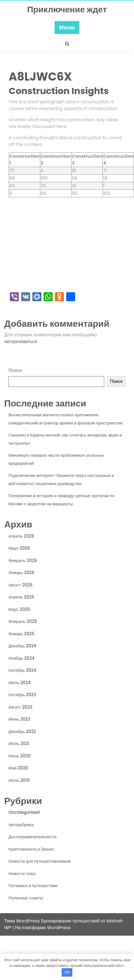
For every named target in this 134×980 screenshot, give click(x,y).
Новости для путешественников (40, 861)
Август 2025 (21, 585)
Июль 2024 (20, 683)
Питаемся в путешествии (33, 886)
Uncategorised (24, 812)
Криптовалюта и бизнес (32, 849)
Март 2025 (19, 609)
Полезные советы (26, 898)
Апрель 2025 (21, 597)
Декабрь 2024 (22, 646)
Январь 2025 (21, 634)
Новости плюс (22, 873)
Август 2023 (20, 707)
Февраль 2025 (23, 621)
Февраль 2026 (23, 560)
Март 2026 (19, 548)
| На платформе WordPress (42, 928)
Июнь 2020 (20, 756)
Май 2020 (18, 768)
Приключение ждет (67, 10)
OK (67, 972)
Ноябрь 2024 (22, 658)
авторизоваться (21, 341)
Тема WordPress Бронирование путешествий (53, 921)
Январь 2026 (21, 573)
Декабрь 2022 (22, 731)
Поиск (15, 370)
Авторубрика (21, 825)
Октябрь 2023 (22, 695)
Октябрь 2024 (22, 670)
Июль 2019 (19, 780)
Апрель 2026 (21, 536)
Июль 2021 (19, 743)
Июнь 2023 (19, 719)
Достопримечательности (33, 837)
